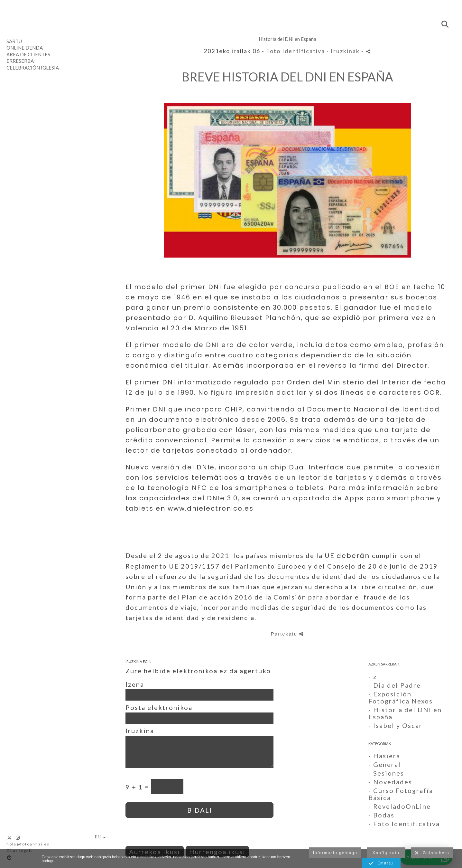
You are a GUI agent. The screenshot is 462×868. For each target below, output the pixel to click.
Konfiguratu (386, 853)
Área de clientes (28, 54)
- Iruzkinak (344, 51)
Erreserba (20, 61)
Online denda (25, 48)
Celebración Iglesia (33, 68)
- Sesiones (386, 773)
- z (373, 676)
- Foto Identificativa (404, 824)
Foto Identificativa (296, 51)
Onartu (381, 863)
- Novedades (390, 782)
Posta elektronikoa (159, 707)
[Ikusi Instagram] (18, 838)
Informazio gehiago (335, 853)
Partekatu (287, 634)
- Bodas (381, 815)
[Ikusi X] (10, 838)
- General (385, 764)
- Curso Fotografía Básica (401, 794)
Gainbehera (432, 853)
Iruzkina (140, 731)
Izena (135, 684)
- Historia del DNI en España (405, 713)
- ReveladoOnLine (400, 806)
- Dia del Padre (395, 685)
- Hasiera (384, 756)
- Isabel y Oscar (395, 725)
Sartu (14, 41)
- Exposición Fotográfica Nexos (401, 697)
